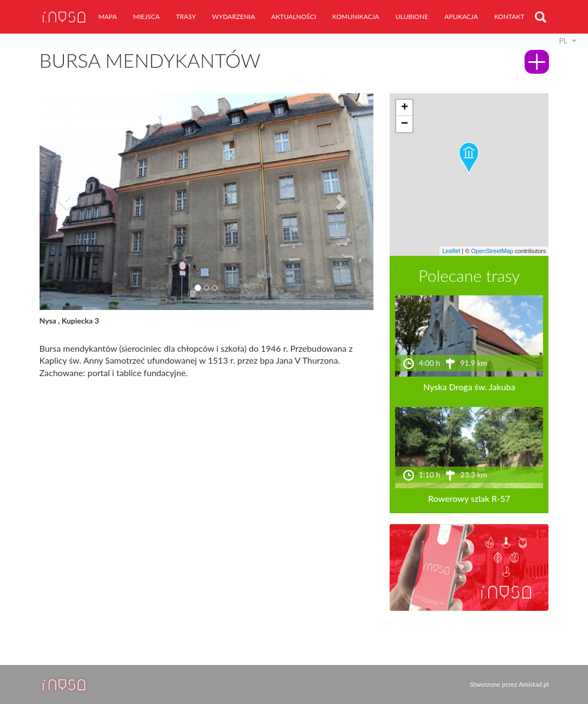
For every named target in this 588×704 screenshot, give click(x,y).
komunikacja (356, 17)
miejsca (147, 17)
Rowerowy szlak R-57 (469, 498)
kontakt (509, 17)
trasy (186, 17)
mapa (108, 17)
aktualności (294, 17)
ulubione (412, 17)
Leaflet (451, 251)
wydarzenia (233, 17)
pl (563, 40)
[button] (64, 202)
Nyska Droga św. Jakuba (469, 387)
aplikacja (461, 17)
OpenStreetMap (492, 251)
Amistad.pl (534, 684)
